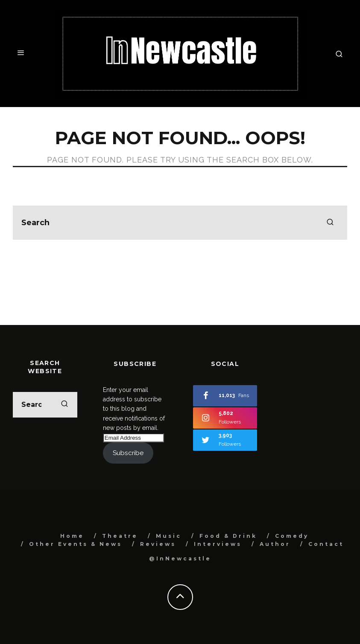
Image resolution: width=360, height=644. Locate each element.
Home (72, 536)
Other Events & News (76, 544)
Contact (326, 544)
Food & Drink (228, 536)
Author (275, 544)
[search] (330, 223)
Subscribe (128, 453)
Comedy (292, 536)
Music (169, 536)
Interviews (218, 544)
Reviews (158, 544)
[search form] (180, 223)
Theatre (120, 536)
